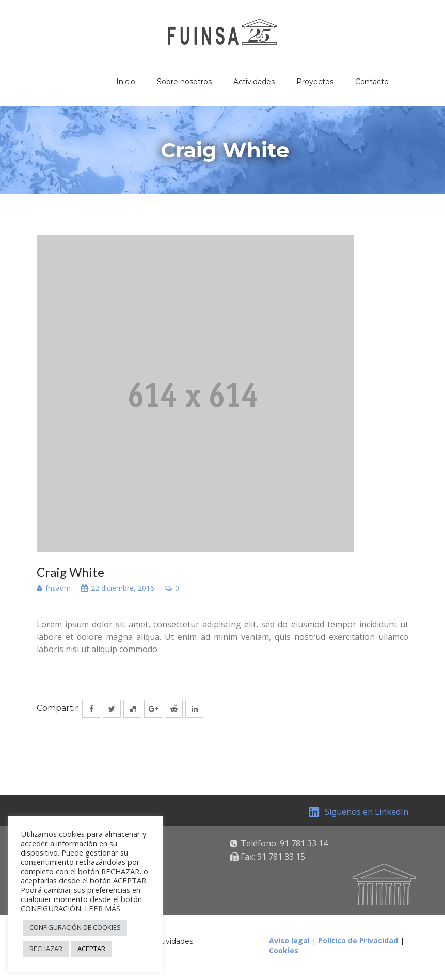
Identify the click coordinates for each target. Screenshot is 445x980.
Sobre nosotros (184, 82)
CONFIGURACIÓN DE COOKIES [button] (75, 927)
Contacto (372, 82)
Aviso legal (289, 941)
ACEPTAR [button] (91, 949)
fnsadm (54, 589)
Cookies (284, 950)
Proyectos (315, 82)
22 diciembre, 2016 (118, 589)
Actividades (254, 82)
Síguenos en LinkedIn (359, 812)
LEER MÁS (102, 908)
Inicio (126, 82)
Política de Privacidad (358, 941)
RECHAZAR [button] (46, 949)
